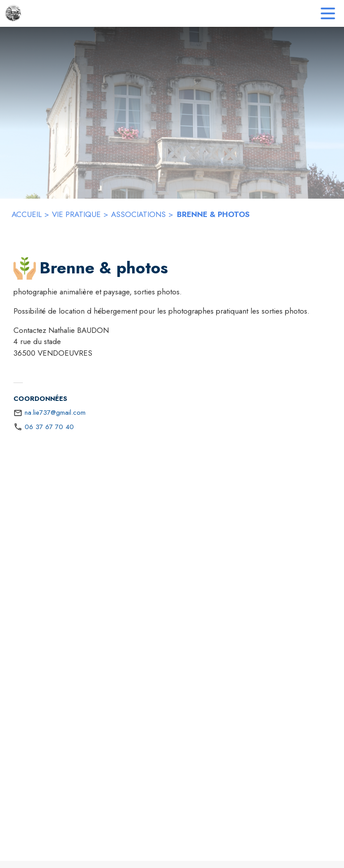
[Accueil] (13, 13)
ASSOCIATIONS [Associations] (138, 214)
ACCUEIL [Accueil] (27, 214)
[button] (25, 268)
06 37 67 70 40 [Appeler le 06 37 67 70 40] (49, 427)
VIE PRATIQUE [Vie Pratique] (76, 214)
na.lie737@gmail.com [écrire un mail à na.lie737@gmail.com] (55, 413)
